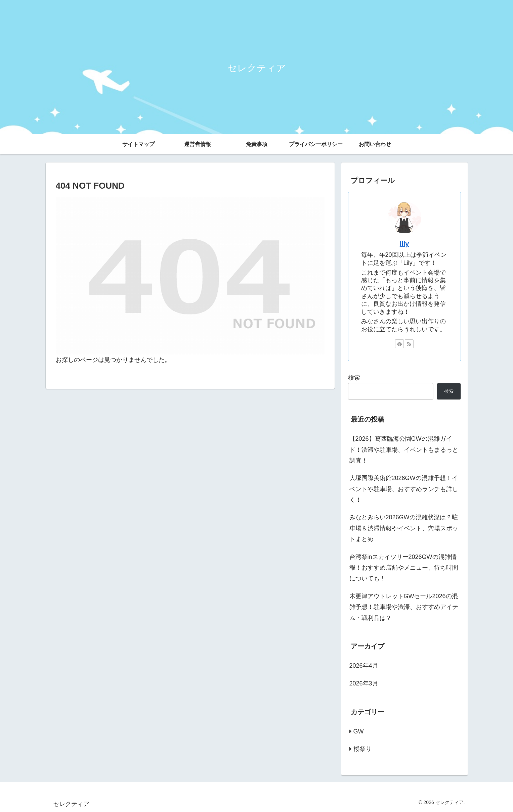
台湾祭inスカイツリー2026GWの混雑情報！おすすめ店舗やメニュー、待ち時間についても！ (404, 568)
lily (404, 244)
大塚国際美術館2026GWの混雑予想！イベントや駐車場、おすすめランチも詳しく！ (404, 489)
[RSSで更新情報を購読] (409, 344)
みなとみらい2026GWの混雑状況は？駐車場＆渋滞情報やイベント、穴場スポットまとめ (404, 528)
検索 (354, 378)
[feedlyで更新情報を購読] (399, 344)
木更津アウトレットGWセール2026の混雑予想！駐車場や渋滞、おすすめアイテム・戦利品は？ (404, 607)
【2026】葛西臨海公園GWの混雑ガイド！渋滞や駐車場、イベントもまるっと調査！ (404, 450)
